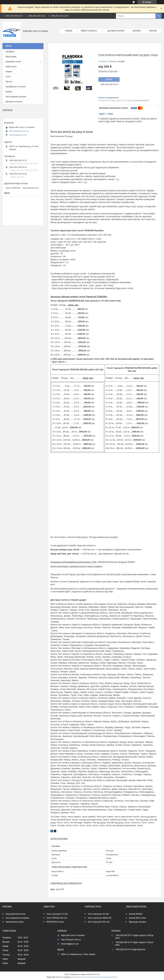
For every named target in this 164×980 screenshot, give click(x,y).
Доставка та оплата (116, 31)
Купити (109, 80)
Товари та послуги (89, 31)
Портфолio (10, 52)
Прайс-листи (11, 67)
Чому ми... (153, 31)
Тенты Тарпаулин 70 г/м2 (57, 914)
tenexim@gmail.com (18, 135)
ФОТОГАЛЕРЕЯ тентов (55, 922)
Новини (9, 72)
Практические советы (15, 922)
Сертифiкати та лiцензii (16, 87)
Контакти (137, 31)
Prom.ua (96, 974)
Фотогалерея (11, 57)
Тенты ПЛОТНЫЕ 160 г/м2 (57, 918)
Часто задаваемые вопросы (17, 918)
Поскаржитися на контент (83, 977)
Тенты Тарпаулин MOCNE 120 (99, 918)
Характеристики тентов (15, 914)
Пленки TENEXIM (136, 914)
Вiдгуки (9, 92)
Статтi (8, 77)
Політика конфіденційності (106, 977)
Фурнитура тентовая (137, 922)
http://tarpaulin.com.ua (19, 131)
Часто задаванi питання (16, 97)
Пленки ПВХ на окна (137, 918)
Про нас (9, 82)
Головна (69, 31)
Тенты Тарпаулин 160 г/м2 (99, 922)
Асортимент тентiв (13, 62)
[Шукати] (159, 16)
